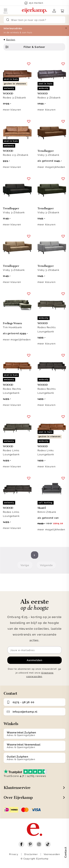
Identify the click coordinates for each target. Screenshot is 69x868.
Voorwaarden (52, 854)
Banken (11, 40)
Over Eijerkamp (18, 797)
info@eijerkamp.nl (22, 712)
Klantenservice (17, 788)
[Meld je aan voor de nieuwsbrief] (34, 650)
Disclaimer (31, 854)
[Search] (34, 20)
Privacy (14, 854)
